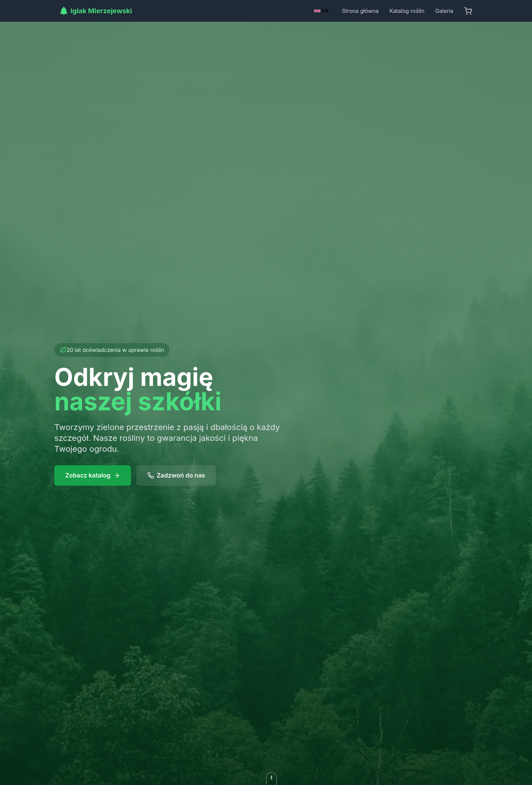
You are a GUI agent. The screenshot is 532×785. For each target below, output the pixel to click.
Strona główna (360, 11)
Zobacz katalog (93, 475)
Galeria (444, 11)
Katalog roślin (407, 11)
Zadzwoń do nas (176, 475)
